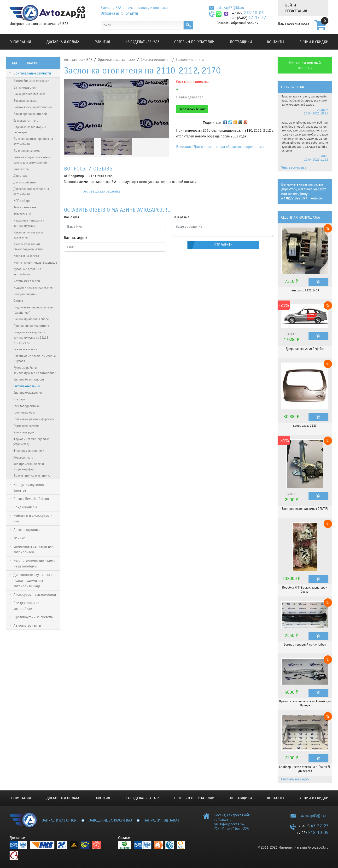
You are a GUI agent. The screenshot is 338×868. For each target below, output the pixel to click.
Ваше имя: (72, 217)
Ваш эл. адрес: (76, 238)
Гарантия (102, 42)
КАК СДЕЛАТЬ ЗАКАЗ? (142, 42)
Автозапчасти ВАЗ (78, 60)
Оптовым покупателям (194, 42)
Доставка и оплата (63, 42)
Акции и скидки (314, 42)
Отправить (223, 245)
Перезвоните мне (192, 109)
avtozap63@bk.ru (230, 8)
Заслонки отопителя (192, 60)
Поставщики (241, 42)
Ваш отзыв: (182, 217)
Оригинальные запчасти (117, 60)
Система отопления (156, 60)
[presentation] (100, 265)
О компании (20, 42)
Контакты (276, 42)
